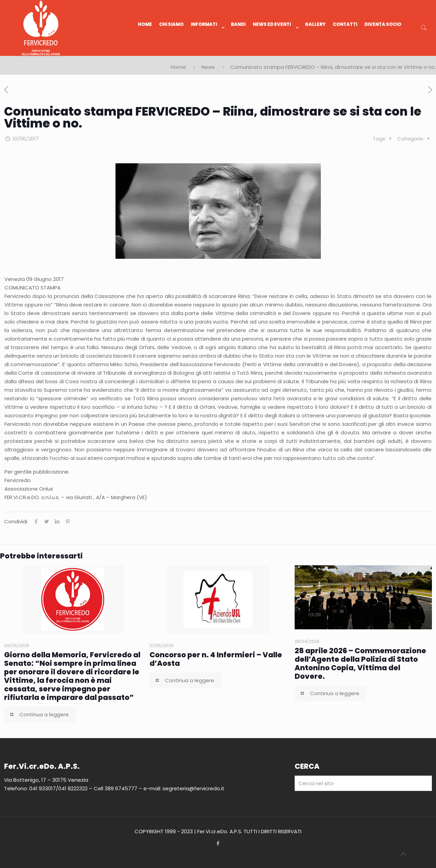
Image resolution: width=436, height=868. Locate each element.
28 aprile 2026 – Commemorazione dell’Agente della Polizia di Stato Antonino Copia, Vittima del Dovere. (360, 663)
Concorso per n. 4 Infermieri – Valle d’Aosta (216, 659)
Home (178, 67)
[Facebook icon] (218, 843)
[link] (207, 53)
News (208, 67)
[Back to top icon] (403, 854)
